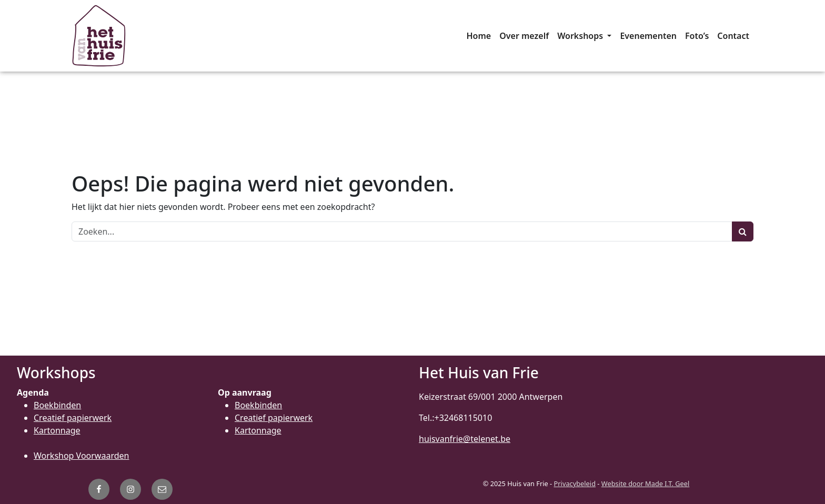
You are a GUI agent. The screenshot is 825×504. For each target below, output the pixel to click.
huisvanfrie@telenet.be (465, 439)
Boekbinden (57, 405)
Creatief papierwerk (73, 418)
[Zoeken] (402, 231)
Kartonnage (57, 430)
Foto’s (697, 36)
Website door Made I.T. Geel (646, 483)
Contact (733, 36)
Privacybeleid (575, 483)
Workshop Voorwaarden (81, 456)
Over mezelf (524, 36)
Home (479, 36)
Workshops (581, 36)
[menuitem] (479, 36)
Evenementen (648, 36)
